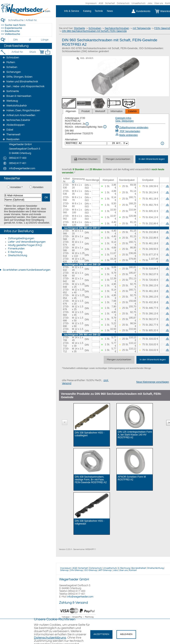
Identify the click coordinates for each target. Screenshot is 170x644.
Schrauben (95, 28)
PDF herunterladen (128, 131)
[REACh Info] (105, 127)
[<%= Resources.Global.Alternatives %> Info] (162, 143)
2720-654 (66, 297)
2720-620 (66, 260)
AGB (101, 3)
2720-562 (66, 217)
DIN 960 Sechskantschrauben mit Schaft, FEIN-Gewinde (94, 31)
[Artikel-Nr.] (17, 52)
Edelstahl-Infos (123, 118)
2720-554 (66, 205)
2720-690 (66, 325)
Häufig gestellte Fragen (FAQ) (25, 245)
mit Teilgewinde (142, 28)
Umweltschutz (138, 3)
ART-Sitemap (105, 570)
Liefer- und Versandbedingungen (27, 242)
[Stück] (32, 52)
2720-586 (66, 249)
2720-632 (66, 269)
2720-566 (66, 232)
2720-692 (66, 330)
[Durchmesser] (30, 40)
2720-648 (66, 286)
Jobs (150, 3)
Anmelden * (16, 187)
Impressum (91, 3)
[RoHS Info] (87, 124)
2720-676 (66, 302)
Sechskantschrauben (117, 28)
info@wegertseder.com (80, 597)
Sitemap (64, 570)
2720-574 (66, 243)
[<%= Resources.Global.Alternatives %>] (97, 143)
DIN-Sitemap (77, 570)
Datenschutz (123, 3)
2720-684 (66, 314)
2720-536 (66, 192)
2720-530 (66, 186)
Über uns (159, 3)
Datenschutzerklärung (50, 638)
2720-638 (66, 274)
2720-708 (66, 339)
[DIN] (16, 40)
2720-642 (66, 280)
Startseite (79, 28)
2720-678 (66, 308)
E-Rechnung (15, 252)
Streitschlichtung (18, 255)
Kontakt (133, 570)
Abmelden (38, 187)
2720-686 (66, 319)
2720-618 (66, 255)
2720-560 (66, 211)
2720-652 (66, 291)
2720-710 (66, 344)
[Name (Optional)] (23, 200)
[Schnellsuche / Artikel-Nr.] (30, 20)
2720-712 (66, 350)
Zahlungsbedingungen (21, 238)
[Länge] (45, 40)
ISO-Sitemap (91, 570)
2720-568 (66, 238)
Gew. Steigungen (125, 121)
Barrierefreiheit (139, 568)
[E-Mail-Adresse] (23, 195)
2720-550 (66, 199)
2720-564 (66, 224)
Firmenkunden (16, 249)
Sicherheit (110, 3)
